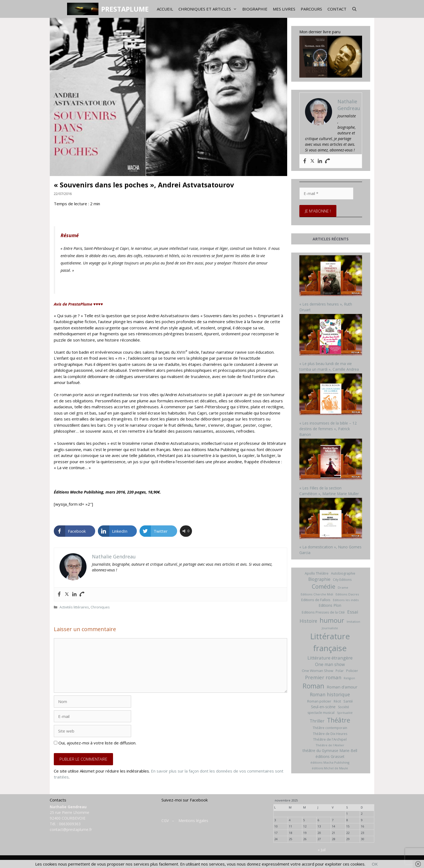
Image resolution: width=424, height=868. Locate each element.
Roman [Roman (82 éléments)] (313, 686)
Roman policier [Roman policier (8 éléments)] (319, 701)
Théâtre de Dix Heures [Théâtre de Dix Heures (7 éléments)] (330, 734)
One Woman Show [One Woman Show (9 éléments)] (317, 671)
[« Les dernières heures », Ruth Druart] (331, 276)
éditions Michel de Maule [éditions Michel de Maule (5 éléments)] (330, 768)
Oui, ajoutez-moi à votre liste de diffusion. (95, 743)
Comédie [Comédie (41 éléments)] (324, 587)
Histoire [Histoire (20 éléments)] (308, 621)
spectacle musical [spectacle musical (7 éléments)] (321, 713)
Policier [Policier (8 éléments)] (352, 671)
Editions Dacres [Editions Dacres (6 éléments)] (347, 594)
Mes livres (284, 9)
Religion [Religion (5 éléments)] (349, 678)
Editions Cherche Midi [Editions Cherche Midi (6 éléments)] (317, 594)
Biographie (255, 9)
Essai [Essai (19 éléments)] (353, 612)
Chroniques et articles (209, 9)
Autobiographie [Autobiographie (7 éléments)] (343, 573)
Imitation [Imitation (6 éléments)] (353, 622)
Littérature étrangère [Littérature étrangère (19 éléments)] (330, 658)
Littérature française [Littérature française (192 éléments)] (330, 642)
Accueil (165, 9)
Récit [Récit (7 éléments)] (337, 701)
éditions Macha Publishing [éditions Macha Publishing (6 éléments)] (330, 762)
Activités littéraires (74, 607)
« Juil (322, 850)
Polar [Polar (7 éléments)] (340, 671)
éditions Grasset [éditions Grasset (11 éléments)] (330, 756)
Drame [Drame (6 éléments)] (343, 587)
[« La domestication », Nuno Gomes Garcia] (331, 519)
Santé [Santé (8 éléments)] (348, 701)
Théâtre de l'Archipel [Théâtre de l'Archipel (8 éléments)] (330, 739)
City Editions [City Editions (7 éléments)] (342, 580)
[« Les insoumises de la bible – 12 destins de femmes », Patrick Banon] (331, 395)
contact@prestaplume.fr (71, 829)
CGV (165, 821)
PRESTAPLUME (125, 9)
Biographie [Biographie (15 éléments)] (319, 579)
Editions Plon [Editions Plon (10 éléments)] (330, 605)
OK (375, 864)
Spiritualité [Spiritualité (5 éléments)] (345, 713)
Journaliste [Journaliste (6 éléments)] (330, 628)
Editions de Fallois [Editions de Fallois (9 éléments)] (316, 600)
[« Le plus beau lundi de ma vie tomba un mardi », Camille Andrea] (331, 335)
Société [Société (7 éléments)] (344, 707)
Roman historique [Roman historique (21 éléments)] (330, 694)
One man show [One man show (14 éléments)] (330, 664)
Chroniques (100, 607)
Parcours (311, 9)
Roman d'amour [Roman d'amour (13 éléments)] (342, 687)
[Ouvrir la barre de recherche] (354, 9)
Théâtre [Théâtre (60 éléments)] (339, 720)
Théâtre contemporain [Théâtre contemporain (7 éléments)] (330, 728)
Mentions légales (193, 821)
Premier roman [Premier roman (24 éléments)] (323, 677)
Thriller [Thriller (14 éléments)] (317, 721)
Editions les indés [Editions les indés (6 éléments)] (346, 600)
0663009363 (70, 824)
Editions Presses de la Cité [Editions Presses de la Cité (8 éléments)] (323, 612)
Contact (337, 9)
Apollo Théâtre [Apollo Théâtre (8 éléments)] (317, 573)
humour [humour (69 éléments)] (332, 620)
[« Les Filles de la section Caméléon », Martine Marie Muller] (331, 460)
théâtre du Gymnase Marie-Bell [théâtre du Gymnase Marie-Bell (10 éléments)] (330, 751)
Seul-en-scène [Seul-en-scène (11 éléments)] (323, 707)
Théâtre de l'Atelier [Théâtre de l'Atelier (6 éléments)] (330, 745)
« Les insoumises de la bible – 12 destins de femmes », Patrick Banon (328, 429)
